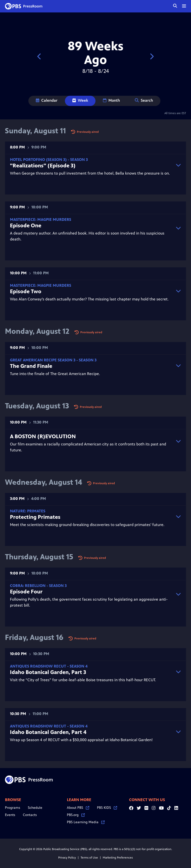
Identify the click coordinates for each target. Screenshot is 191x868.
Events (10, 815)
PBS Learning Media (86, 822)
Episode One (26, 225)
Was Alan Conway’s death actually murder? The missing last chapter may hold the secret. (91, 292)
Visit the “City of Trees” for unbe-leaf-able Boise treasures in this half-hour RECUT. (91, 673)
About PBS (78, 808)
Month (111, 100)
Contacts (30, 815)
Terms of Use (89, 858)
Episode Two (26, 291)
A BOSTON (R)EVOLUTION (43, 436)
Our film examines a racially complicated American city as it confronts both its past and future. (91, 443)
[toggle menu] (184, 6)
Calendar (47, 100)
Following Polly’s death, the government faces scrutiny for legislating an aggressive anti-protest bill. (91, 596)
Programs (13, 808)
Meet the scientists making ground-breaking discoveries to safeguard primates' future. (91, 518)
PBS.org (76, 815)
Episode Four (26, 592)
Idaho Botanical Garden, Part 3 (48, 672)
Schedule (35, 808)
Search (144, 100)
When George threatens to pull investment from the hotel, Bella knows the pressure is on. (91, 167)
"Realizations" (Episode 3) (43, 166)
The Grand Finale (31, 366)
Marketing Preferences (118, 858)
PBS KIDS (107, 808)
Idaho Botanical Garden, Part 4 (48, 732)
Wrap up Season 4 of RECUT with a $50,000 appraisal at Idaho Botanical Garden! (91, 733)
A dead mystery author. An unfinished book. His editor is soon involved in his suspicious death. (91, 229)
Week (80, 100)
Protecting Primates (35, 517)
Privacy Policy (67, 858)
